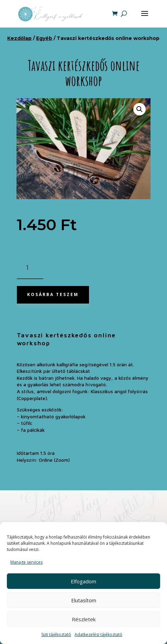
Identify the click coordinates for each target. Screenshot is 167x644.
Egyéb (44, 38)
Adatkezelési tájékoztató (98, 635)
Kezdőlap (19, 38)
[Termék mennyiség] (30, 268)
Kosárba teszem (53, 294)
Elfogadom (83, 581)
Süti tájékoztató (56, 635)
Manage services (26, 562)
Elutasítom (84, 600)
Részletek (84, 619)
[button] (140, 109)
